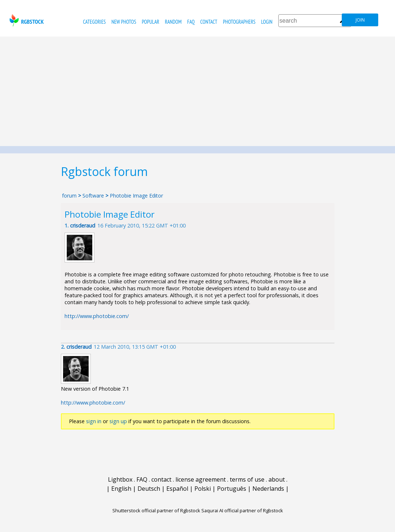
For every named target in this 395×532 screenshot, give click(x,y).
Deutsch (149, 489)
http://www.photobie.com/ (97, 316)
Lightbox (120, 479)
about (277, 479)
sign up (118, 421)
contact (209, 22)
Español (177, 489)
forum (69, 196)
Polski (203, 489)
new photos (124, 22)
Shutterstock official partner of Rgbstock (156, 510)
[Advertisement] (197, 91)
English (121, 489)
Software (93, 196)
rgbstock (26, 20)
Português (232, 489)
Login (267, 22)
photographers (239, 22)
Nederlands (268, 489)
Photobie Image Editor (136, 196)
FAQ (191, 22)
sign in (94, 421)
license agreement (201, 479)
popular (151, 22)
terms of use (247, 479)
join (360, 20)
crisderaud (83, 225)
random (173, 22)
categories (94, 22)
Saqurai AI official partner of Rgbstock (242, 510)
